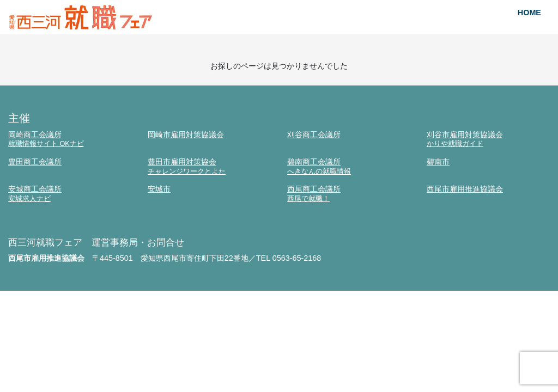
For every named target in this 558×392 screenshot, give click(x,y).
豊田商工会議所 (35, 162)
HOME (529, 13)
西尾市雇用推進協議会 (465, 189)
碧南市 (438, 162)
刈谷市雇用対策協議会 (488, 139)
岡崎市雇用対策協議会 (186, 134)
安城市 (159, 189)
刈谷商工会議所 (314, 134)
